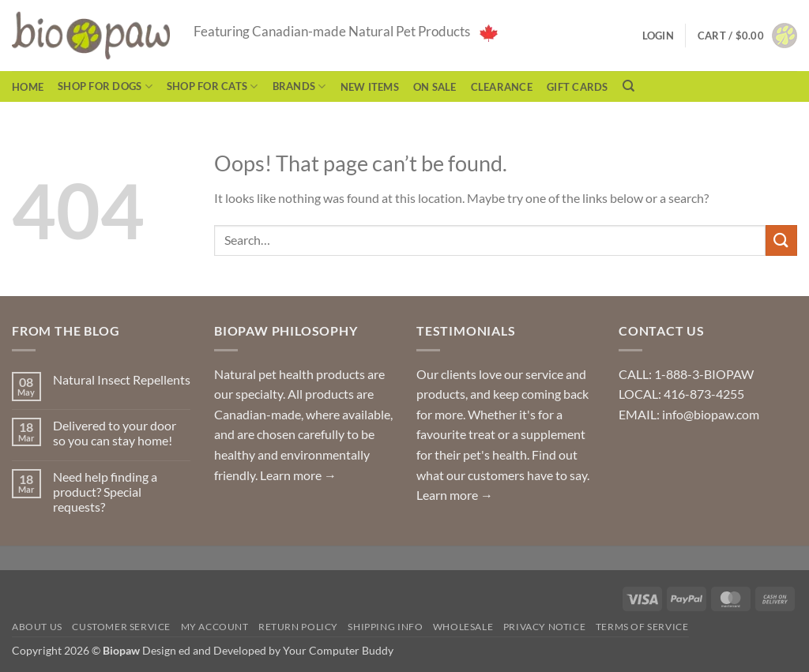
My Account (215, 627)
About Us (37, 627)
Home (28, 87)
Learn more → (298, 475)
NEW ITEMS (370, 87)
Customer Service (121, 627)
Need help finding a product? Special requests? (105, 492)
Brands (299, 86)
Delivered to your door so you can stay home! (115, 433)
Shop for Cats (213, 86)
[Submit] (781, 240)
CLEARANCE (502, 87)
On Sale (435, 87)
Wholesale (463, 627)
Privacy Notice (545, 627)
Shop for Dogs (105, 86)
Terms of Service (642, 627)
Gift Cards (578, 87)
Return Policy (298, 627)
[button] (747, 36)
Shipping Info (385, 627)
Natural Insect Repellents (122, 379)
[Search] (628, 86)
